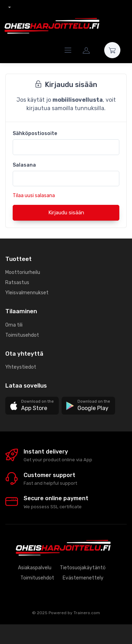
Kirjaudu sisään (66, 213)
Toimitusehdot (22, 335)
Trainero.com (87, 613)
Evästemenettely (83, 578)
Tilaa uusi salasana (34, 196)
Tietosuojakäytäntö (83, 568)
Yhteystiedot (21, 367)
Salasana (24, 165)
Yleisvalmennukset (27, 293)
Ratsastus (17, 283)
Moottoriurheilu (23, 272)
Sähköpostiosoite (35, 133)
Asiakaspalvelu (35, 568)
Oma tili (14, 325)
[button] (32, 406)
